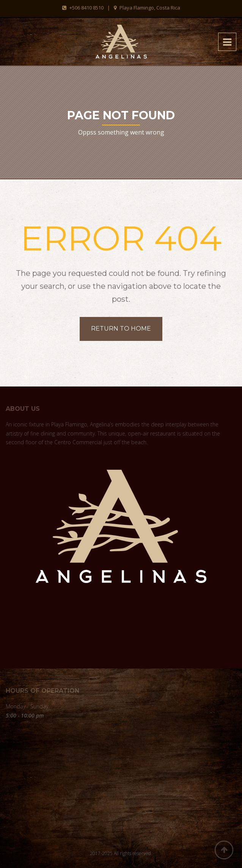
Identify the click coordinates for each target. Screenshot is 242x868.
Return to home (121, 329)
